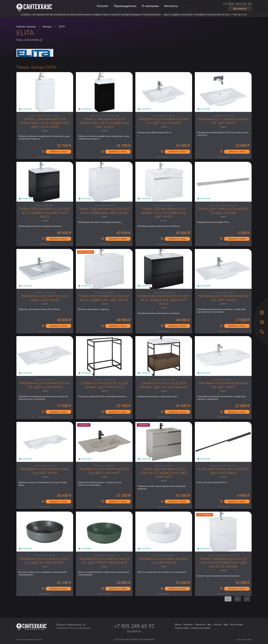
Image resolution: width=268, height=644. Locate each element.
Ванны (178, 625)
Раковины (188, 625)
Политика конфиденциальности (29, 640)
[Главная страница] (34, 8)
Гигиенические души (200, 628)
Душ (209, 625)
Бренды (47, 27)
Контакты (171, 6)
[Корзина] (262, 322)
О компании (150, 6)
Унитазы (217, 625)
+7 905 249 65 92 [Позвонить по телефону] (237, 4)
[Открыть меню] (262, 313)
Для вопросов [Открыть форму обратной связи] (240, 9)
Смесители (200, 625)
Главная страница (26, 27)
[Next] (247, 599)
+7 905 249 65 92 (134, 626)
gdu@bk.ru (134, 632)
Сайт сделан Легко (244, 640)
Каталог (103, 6)
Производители (125, 6)
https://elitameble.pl (29, 40)
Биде (226, 625)
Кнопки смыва (182, 628)
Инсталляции (237, 625)
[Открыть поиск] (262, 332)
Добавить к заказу (58, 152)
